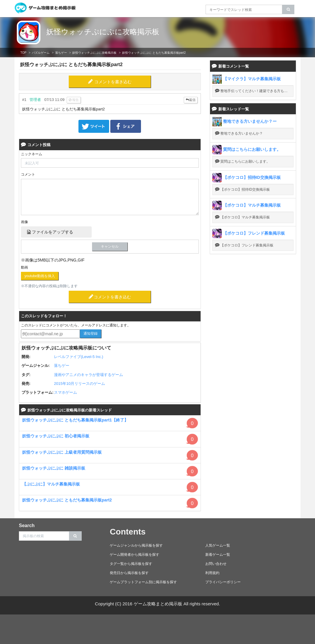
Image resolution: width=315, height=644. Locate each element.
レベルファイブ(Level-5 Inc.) (79, 357)
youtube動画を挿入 (40, 276)
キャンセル (110, 246)
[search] (288, 9)
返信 (191, 100)
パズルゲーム (41, 53)
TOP (23, 53)
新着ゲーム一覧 (218, 555)
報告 (74, 100)
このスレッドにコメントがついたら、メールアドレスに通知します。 (76, 325)
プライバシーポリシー (223, 582)
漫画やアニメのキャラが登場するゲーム (88, 375)
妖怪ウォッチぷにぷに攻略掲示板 (103, 32)
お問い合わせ (216, 564)
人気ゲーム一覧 (218, 545)
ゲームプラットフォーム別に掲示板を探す (143, 582)
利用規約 (212, 573)
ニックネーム (32, 154)
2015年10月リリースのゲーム (79, 384)
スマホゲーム (65, 392)
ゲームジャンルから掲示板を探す (136, 545)
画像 (24, 222)
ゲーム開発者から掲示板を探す (134, 555)
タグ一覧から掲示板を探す (131, 564)
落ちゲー (61, 53)
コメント (28, 174)
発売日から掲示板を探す (129, 573)
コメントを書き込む (113, 82)
